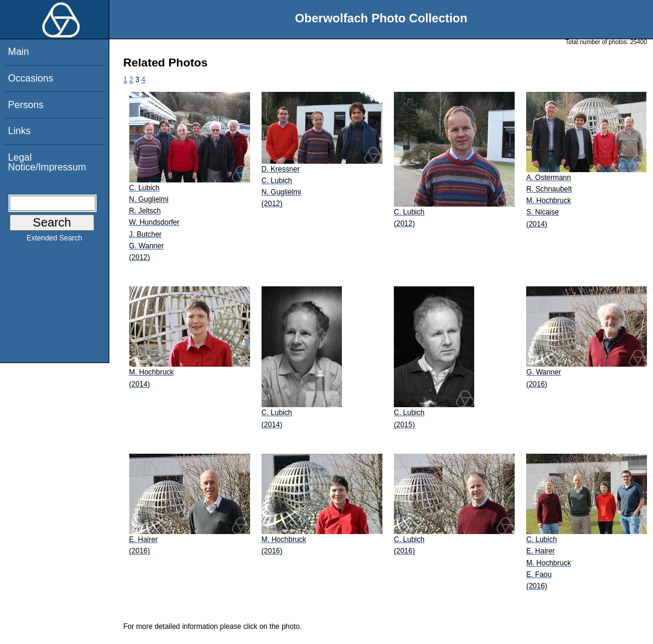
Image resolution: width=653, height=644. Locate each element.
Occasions (31, 78)
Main (18, 52)
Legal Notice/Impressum (47, 162)
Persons (26, 105)
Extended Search (54, 240)
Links (19, 131)
